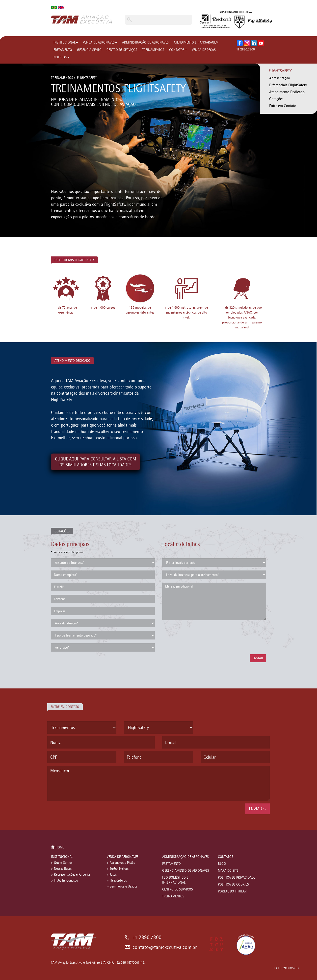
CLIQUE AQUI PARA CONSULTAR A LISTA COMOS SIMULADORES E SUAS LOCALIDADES (95, 462)
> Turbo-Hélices (118, 869)
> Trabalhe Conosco (65, 880)
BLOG (222, 864)
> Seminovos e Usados (122, 886)
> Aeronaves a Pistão (121, 863)
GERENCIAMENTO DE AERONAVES (186, 871)
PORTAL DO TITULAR (232, 891)
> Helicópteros (117, 880)
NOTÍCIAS (62, 57)
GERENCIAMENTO (89, 50)
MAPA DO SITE (228, 871)
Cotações (276, 99)
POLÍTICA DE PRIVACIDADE (237, 877)
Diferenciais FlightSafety (288, 85)
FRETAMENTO (63, 50)
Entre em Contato (283, 106)
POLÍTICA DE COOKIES (233, 884)
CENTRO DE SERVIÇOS (122, 50)
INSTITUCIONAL (66, 42)
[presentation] (200, 637)
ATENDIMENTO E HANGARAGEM (196, 42)
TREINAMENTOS (153, 50)
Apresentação (280, 78)
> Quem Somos (62, 863)
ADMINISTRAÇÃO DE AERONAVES (145, 42)
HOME (58, 847)
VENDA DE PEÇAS (204, 50)
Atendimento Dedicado (287, 92)
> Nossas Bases (61, 869)
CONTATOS (178, 50)
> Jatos (112, 875)
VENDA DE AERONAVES (100, 42)
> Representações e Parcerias (71, 875)
